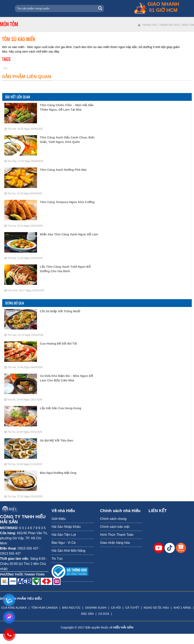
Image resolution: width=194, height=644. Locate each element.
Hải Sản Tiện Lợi (64, 535)
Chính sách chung (113, 519)
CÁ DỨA (104, 614)
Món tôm (188, 25)
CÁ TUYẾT (132, 608)
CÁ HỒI (116, 608)
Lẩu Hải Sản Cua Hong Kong (61, 408)
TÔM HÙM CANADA (44, 608)
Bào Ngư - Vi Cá (63, 543)
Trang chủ (150, 25)
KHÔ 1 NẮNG (182, 608)
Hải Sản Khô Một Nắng (68, 551)
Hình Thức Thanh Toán (117, 535)
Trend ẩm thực (170, 25)
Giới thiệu (59, 519)
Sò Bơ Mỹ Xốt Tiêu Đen (57, 440)
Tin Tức (57, 559)
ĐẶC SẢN (87, 614)
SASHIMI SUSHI (96, 608)
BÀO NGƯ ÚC (71, 608)
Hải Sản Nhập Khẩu (66, 527)
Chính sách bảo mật (115, 527)
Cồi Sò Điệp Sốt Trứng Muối (60, 311)
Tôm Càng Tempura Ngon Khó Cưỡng (67, 202)
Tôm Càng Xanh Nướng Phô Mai (63, 170)
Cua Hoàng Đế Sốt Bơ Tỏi (58, 343)
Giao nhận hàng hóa (115, 543)
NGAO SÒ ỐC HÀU (156, 608)
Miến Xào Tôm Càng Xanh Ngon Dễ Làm (69, 234)
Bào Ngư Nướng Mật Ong (58, 473)
